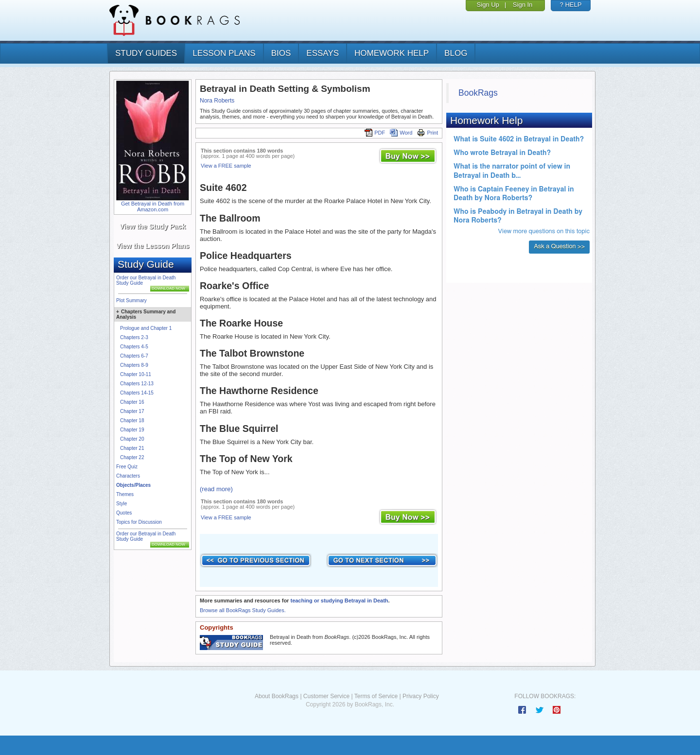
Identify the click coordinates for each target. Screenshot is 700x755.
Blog (456, 53)
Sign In (523, 5)
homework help (392, 53)
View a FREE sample (226, 166)
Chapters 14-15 (137, 393)
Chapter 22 (132, 457)
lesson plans (224, 53)
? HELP (571, 5)
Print (428, 133)
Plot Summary (131, 300)
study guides (146, 53)
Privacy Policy (421, 696)
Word (401, 133)
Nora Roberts (217, 101)
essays (323, 53)
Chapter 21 (132, 448)
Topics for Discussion (139, 522)
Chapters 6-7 (134, 356)
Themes (125, 494)
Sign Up (488, 5)
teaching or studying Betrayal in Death (339, 601)
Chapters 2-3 (134, 337)
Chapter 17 (132, 411)
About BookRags (277, 696)
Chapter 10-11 (136, 374)
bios (281, 53)
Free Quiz (127, 467)
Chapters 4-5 (134, 347)
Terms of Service (376, 696)
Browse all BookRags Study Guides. (243, 610)
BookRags (478, 93)
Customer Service (326, 696)
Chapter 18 (132, 420)
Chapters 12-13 (137, 384)
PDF (375, 133)
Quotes (124, 513)
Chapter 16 (132, 402)
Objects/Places (133, 485)
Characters (128, 476)
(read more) (216, 489)
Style (122, 504)
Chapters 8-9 (134, 365)
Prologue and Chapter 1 (146, 328)
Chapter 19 (132, 430)
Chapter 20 (132, 439)
